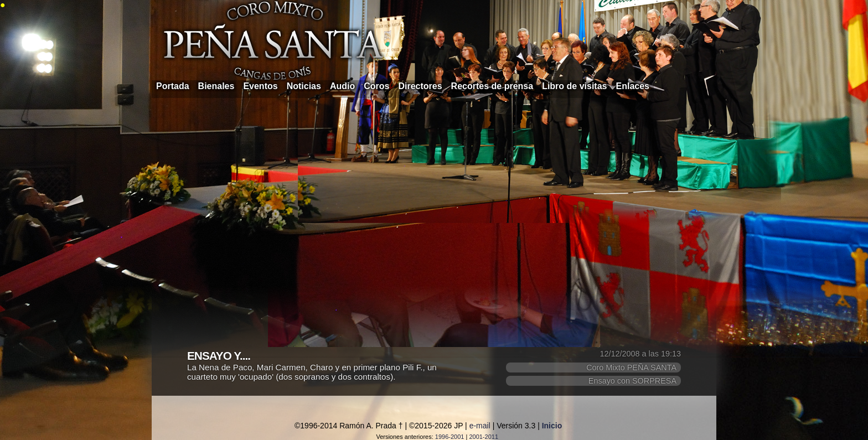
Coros (376, 86)
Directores (420, 86)
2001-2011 (484, 437)
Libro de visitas (574, 86)
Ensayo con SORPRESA (632, 381)
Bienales (216, 86)
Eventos (260, 86)
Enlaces (633, 86)
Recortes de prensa (492, 86)
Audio (342, 86)
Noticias (304, 86)
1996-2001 (450, 437)
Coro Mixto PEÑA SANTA (631, 367)
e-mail (480, 426)
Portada (173, 86)
